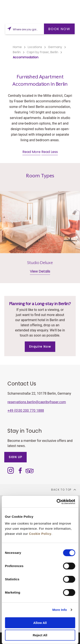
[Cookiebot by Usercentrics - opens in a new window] (57, 502)
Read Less (50, 152)
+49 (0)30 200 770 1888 (26, 411)
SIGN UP (15, 457)
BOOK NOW (59, 29)
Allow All (40, 623)
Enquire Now (40, 347)
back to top (64, 490)
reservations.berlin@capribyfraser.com (37, 402)
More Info (60, 610)
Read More (31, 152)
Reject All (40, 635)
